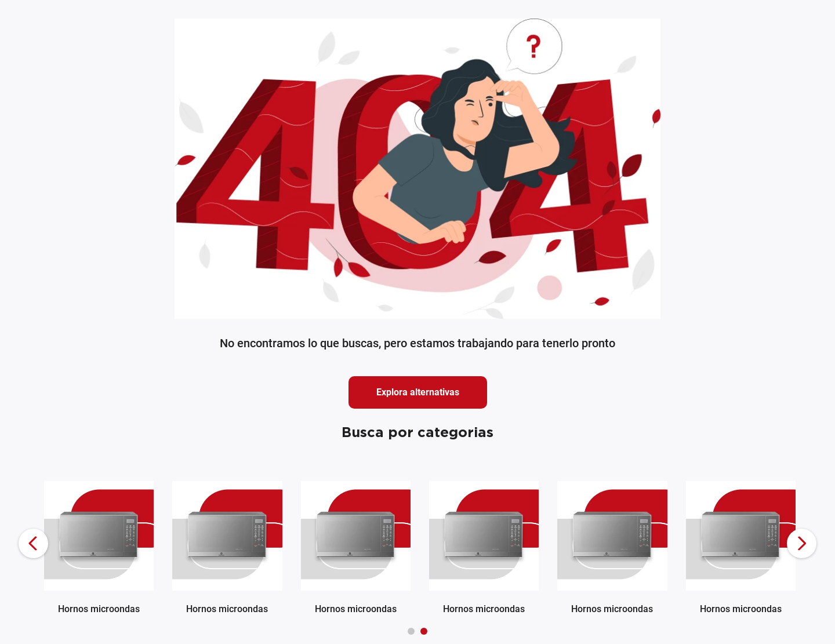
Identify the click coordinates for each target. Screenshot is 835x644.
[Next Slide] (802, 543)
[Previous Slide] (33, 543)
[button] (411, 631)
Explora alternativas (418, 392)
